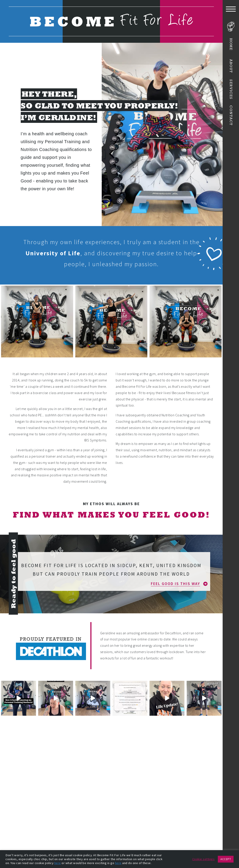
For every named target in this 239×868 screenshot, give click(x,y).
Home (231, 44)
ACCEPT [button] (226, 859)
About (231, 66)
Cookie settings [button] (204, 859)
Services (231, 90)
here (58, 863)
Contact (231, 116)
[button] (179, 584)
